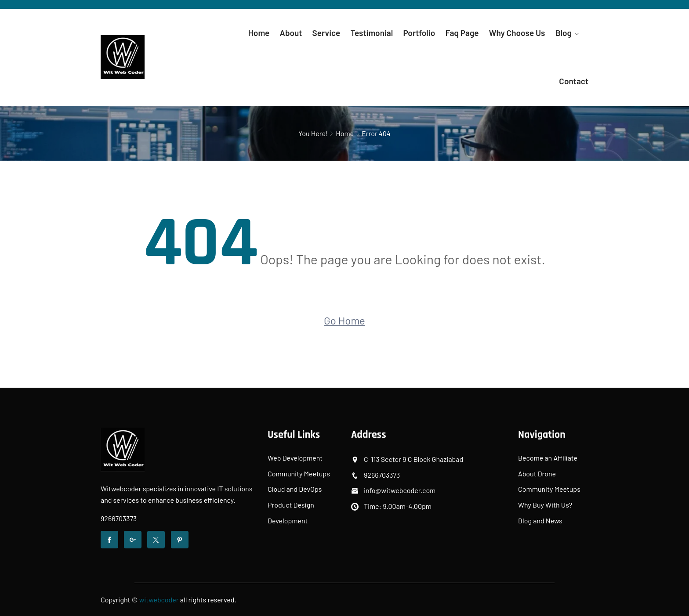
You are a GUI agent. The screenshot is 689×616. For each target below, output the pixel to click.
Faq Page (462, 33)
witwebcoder (159, 600)
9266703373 (119, 518)
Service (326, 33)
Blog (564, 33)
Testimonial (372, 33)
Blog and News (540, 521)
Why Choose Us (517, 33)
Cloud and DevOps (295, 489)
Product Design (291, 505)
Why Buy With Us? (545, 505)
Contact (574, 81)
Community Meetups (299, 474)
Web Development (295, 458)
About (291, 33)
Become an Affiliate (548, 458)
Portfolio (419, 33)
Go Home (344, 320)
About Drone (537, 474)
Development (288, 521)
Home (259, 33)
